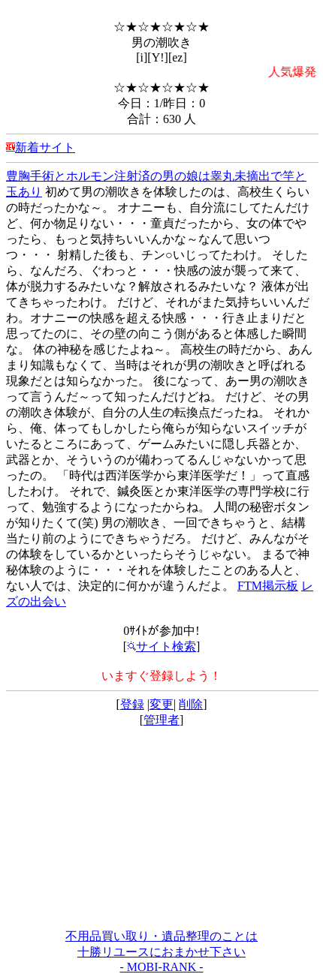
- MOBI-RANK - (161, 967)
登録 (132, 704)
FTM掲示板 (268, 586)
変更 (161, 704)
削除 (191, 704)
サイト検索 (161, 646)
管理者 (161, 720)
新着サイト (45, 147)
